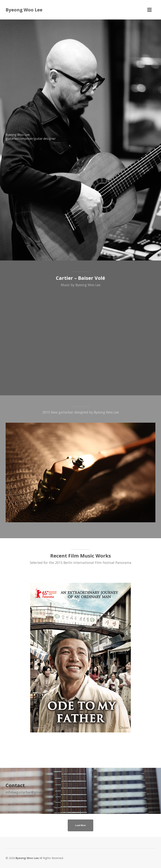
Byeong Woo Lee (24, 10)
